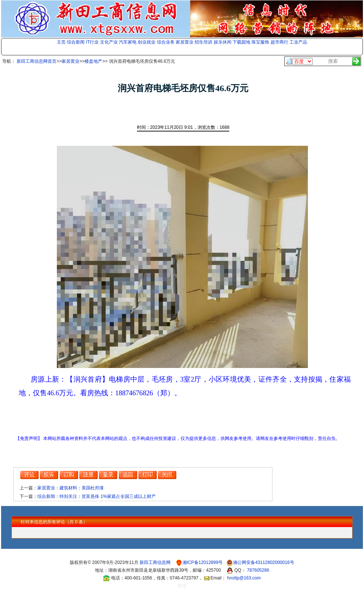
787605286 (258, 570)
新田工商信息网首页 (37, 61)
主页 (61, 42)
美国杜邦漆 (93, 488)
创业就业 (147, 42)
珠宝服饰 (260, 42)
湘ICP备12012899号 (203, 562)
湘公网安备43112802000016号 (263, 562)
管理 (182, 586)
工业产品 (298, 42)
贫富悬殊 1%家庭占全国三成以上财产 (119, 496)
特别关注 (68, 496)
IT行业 (92, 42)
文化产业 (109, 42)
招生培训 (203, 42)
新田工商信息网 (156, 562)
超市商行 (279, 42)
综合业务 (166, 42)
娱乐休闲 (223, 42)
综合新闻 (76, 42)
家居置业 (185, 42)
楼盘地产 (93, 61)
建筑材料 (68, 488)
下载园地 (241, 42)
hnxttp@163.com (244, 578)
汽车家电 (128, 42)
